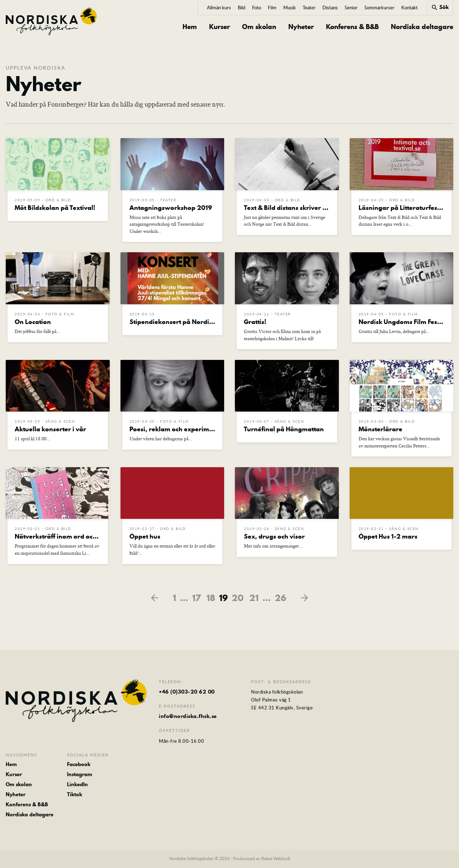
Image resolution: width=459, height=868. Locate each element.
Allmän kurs (219, 8)
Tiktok (75, 795)
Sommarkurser (379, 8)
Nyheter (301, 27)
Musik (290, 8)
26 (280, 599)
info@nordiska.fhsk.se (188, 717)
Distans (330, 8)
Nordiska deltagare (422, 27)
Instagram (80, 775)
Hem (190, 27)
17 (197, 599)
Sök (440, 7)
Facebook (79, 765)
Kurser (219, 27)
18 (211, 599)
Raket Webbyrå (276, 859)
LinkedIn (77, 785)
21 (254, 599)
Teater (309, 8)
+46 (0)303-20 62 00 (187, 693)
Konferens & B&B (352, 27)
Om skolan (259, 27)
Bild (242, 8)
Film (272, 8)
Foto (257, 8)
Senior (351, 8)
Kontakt (410, 8)
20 (238, 599)
